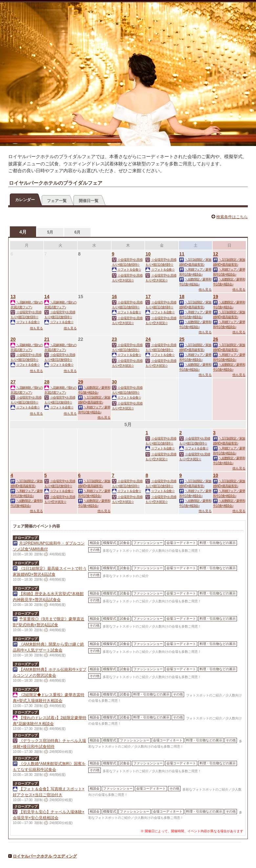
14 (47, 297)
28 (47, 382)
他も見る (205, 289)
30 (115, 382)
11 (182, 254)
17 (148, 297)
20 (13, 339)
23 (115, 339)
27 (13, 382)
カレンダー (25, 200)
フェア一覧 (57, 201)
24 (148, 339)
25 (182, 339)
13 (13, 297)
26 (216, 339)
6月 (78, 232)
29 (81, 382)
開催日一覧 (89, 201)
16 (115, 297)
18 (182, 297)
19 (216, 297)
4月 (23, 232)
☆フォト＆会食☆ (127, 269)
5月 (50, 232)
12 (216, 254)
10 (148, 254)
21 (47, 339)
